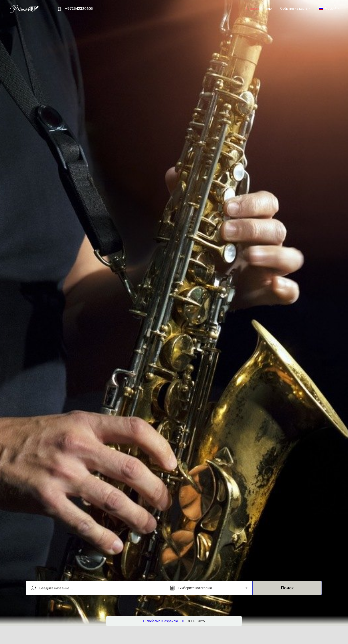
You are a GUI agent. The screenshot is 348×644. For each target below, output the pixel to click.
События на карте (296, 9)
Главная (253, 9)
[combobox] (209, 588)
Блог (269, 9)
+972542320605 (79, 9)
